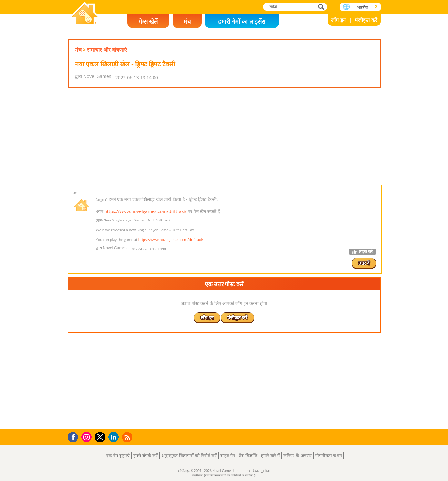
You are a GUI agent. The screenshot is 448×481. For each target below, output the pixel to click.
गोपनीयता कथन (329, 455)
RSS (128, 437)
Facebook (75, 436)
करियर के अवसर (297, 455)
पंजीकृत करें (366, 20)
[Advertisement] (224, 136)
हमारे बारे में (270, 455)
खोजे (322, 7)
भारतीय (362, 8)
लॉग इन (338, 20)
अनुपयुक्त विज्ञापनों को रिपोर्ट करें (189, 455)
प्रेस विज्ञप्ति (248, 455)
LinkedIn (115, 437)
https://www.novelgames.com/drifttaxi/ (145, 211)
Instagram (87, 437)
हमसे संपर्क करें (145, 455)
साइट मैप (228, 455)
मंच (187, 21)
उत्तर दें (364, 263)
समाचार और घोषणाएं (107, 50)
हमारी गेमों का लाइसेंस (242, 21)
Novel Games (85, 14)
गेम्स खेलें (148, 21)
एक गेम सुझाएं (118, 455)
